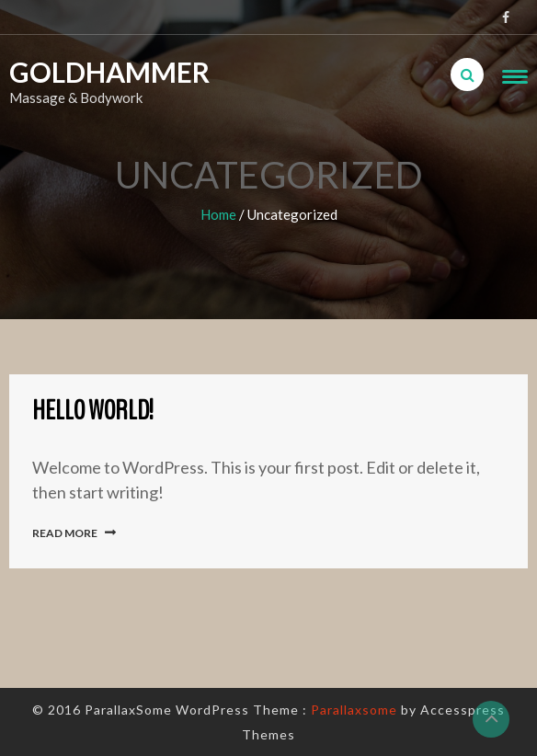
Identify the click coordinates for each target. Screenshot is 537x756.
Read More (65, 533)
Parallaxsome (354, 710)
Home (218, 214)
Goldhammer (87, 72)
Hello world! (93, 411)
